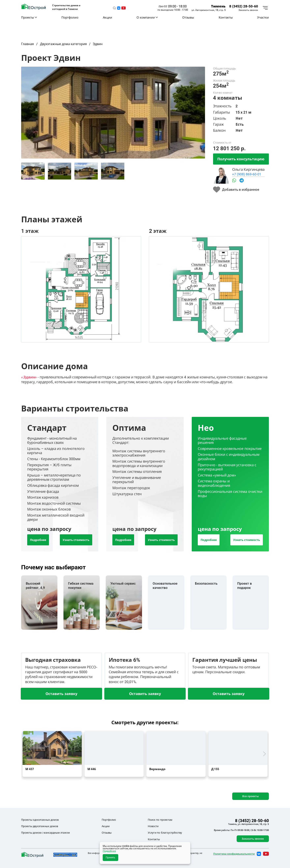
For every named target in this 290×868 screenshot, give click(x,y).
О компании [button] (147, 17)
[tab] (33, 171)
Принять (110, 858)
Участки (263, 17)
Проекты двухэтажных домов (40, 826)
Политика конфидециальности (234, 854)
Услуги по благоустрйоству (165, 833)
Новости (153, 826)
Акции (108, 17)
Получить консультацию (241, 159)
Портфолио (70, 17)
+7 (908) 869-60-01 (247, 174)
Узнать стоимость (76, 540)
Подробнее (38, 540)
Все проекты (250, 796)
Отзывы (188, 17)
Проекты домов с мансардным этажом (46, 833)
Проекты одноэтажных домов (40, 820)
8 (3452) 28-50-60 (244, 6)
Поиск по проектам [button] (160, 820)
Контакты (226, 17)
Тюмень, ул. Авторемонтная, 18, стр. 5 (249, 824)
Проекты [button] (29, 17)
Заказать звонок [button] (248, 10)
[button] (114, 8)
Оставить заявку (61, 694)
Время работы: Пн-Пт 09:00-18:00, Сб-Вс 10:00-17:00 (241, 830)
